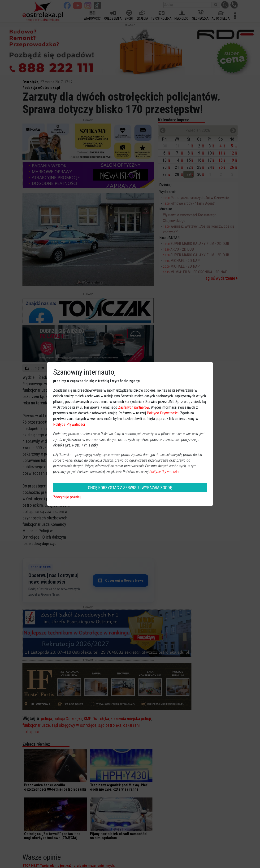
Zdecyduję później (67, 497)
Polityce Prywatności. (165, 472)
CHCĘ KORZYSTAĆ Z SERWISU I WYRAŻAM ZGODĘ (130, 488)
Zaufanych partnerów (134, 407)
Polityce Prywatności (163, 413)
